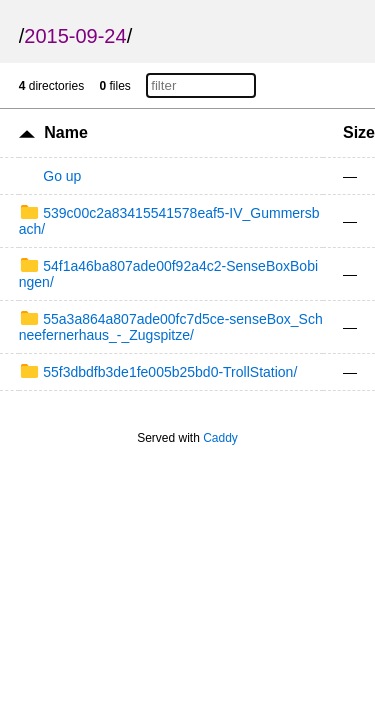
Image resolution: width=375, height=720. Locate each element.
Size (359, 132)
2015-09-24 (75, 36)
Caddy (220, 438)
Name (66, 132)
